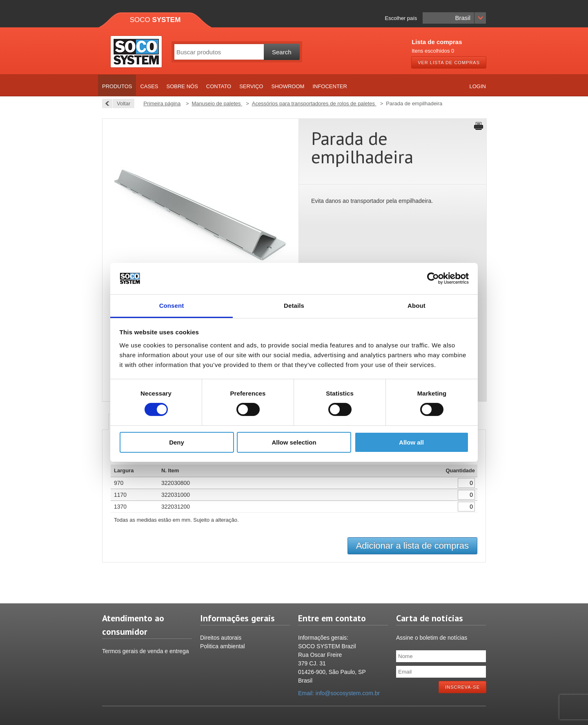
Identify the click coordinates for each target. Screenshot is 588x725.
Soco (155, 20)
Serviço (251, 86)
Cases (149, 86)
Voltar (121, 103)
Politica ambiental (223, 646)
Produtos (117, 86)
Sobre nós (182, 86)
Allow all (411, 442)
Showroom (288, 86)
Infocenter (330, 86)
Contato (219, 86)
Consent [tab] (172, 306)
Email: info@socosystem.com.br (339, 693)
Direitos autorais (221, 638)
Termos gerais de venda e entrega (145, 651)
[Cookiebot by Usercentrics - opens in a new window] (433, 278)
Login (478, 86)
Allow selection (294, 442)
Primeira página (162, 103)
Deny (177, 442)
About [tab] (416, 306)
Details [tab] (294, 306)
